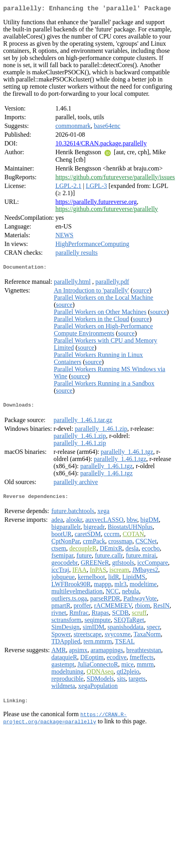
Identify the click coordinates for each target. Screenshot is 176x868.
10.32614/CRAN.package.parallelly (101, 145)
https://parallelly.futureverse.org (96, 203)
